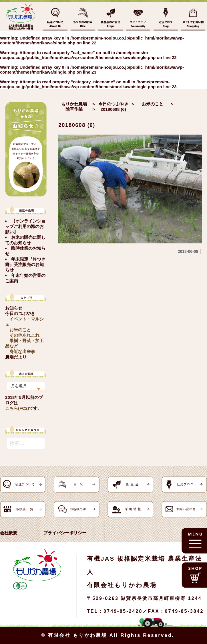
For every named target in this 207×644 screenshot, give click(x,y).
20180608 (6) (77, 125)
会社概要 (9, 533)
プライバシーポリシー (65, 533)
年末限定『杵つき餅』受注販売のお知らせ (25, 264)
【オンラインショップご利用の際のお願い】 (25, 226)
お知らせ (14, 308)
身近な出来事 (22, 351)
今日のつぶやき (20, 313)
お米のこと (20, 330)
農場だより (16, 357)
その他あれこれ (24, 335)
